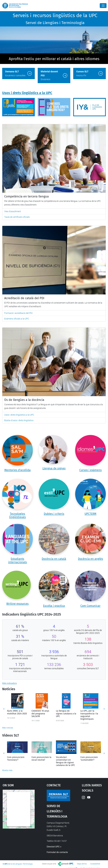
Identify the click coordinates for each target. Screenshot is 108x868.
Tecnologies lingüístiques (17, 515)
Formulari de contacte (57, 852)
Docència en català (54, 559)
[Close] (103, 6)
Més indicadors (9, 683)
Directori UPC (53, 847)
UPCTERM (90, 514)
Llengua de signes (54, 468)
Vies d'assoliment (13, 211)
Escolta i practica (54, 606)
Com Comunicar (90, 606)
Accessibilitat (95, 864)
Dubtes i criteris (54, 514)
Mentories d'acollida (18, 470)
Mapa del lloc (82, 864)
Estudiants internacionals (18, 560)
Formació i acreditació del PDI (18, 313)
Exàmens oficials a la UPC (17, 319)
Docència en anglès (90, 559)
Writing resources (17, 604)
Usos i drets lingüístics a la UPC (27, 93)
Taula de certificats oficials (17, 217)
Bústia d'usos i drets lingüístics (19, 420)
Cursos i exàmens (90, 470)
